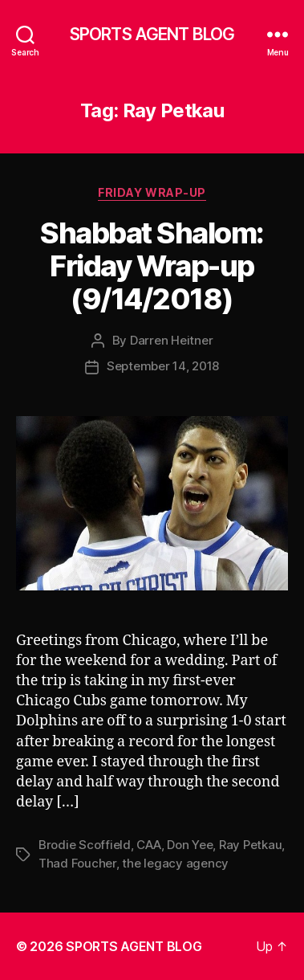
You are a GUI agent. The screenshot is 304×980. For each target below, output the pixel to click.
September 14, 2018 (163, 366)
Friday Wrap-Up (152, 192)
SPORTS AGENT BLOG (152, 34)
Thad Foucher (77, 863)
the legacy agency (175, 863)
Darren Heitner (171, 340)
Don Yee (190, 845)
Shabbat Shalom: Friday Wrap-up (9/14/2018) (152, 266)
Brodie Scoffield (85, 845)
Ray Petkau (250, 845)
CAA (148, 845)
